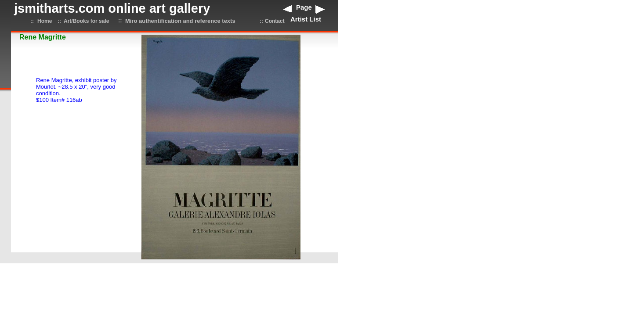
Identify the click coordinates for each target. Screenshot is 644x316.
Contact (275, 21)
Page (304, 7)
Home (45, 21)
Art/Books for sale (86, 21)
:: (32, 21)
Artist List (306, 19)
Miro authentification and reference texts (180, 21)
